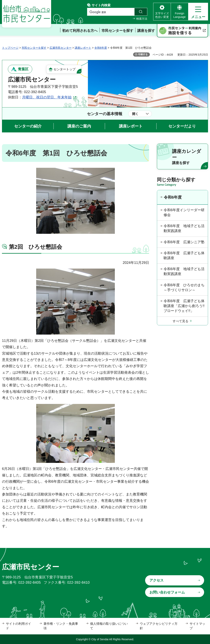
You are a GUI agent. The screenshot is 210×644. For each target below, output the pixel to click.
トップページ (10, 48)
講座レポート (83, 48)
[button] (198, 12)
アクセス (157, 580)
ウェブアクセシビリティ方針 (159, 626)
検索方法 (142, 19)
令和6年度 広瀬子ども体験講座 (184, 255)
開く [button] (135, 114)
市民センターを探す (34, 48)
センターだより (182, 126)
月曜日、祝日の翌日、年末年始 (47, 97)
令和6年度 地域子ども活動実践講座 (184, 228)
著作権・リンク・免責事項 (61, 626)
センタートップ (64, 69)
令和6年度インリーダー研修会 (184, 212)
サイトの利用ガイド (18, 626)
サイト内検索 (101, 5)
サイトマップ (197, 626)
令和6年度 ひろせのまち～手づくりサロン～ (184, 288)
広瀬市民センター (61, 48)
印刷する (143, 54)
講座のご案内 (79, 126)
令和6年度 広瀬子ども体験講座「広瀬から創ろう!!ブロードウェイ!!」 (184, 306)
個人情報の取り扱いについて (109, 626)
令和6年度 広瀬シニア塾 (184, 242)
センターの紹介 (28, 126)
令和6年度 (101, 48)
